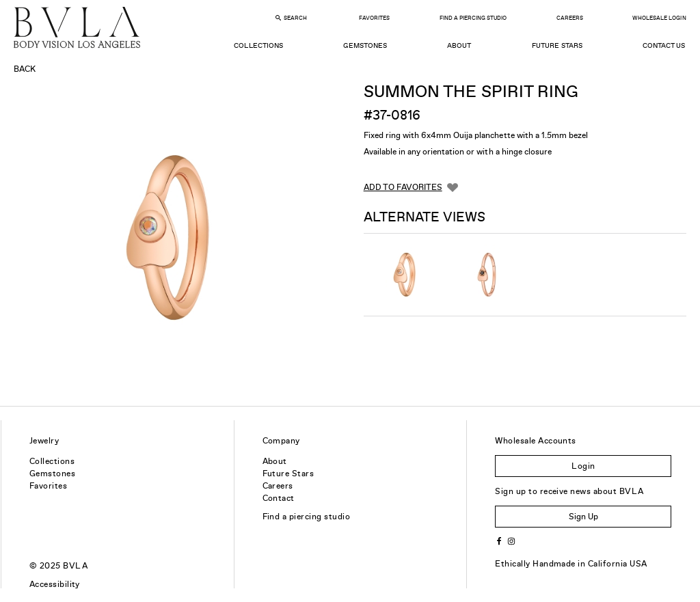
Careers (570, 18)
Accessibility (55, 584)
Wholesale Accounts (536, 441)
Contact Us (664, 45)
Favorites (374, 18)
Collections (258, 45)
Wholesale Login (659, 18)
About (459, 45)
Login (583, 466)
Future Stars (557, 45)
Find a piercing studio (307, 517)
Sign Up (583, 517)
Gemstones (365, 45)
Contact (279, 498)
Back (25, 69)
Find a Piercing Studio (473, 18)
